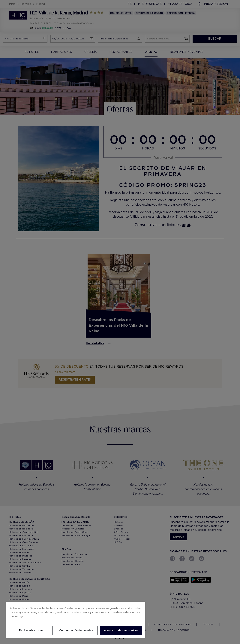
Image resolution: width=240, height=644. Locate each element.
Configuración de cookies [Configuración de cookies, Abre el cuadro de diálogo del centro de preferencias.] (76, 630)
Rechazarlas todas (31, 630)
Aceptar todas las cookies (121, 630)
